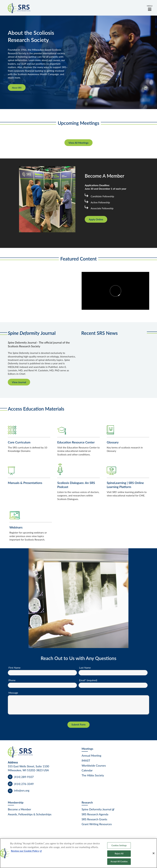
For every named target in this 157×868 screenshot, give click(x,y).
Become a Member (19, 809)
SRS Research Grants (94, 819)
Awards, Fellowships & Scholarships (30, 814)
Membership (16, 802)
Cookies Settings (119, 845)
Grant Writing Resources (97, 824)
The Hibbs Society (93, 775)
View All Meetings (78, 143)
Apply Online (96, 219)
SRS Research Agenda (95, 814)
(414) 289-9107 (24, 777)
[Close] (154, 853)
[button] (150, 8)
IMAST (86, 760)
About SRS (17, 88)
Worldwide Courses (94, 765)
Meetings (87, 749)
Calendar (87, 770)
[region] (78, 853)
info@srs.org (22, 790)
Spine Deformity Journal (96, 809)
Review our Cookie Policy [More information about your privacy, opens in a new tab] (25, 851)
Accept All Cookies (119, 861)
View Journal (19, 382)
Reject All (119, 854)
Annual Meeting (91, 756)
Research (87, 802)
